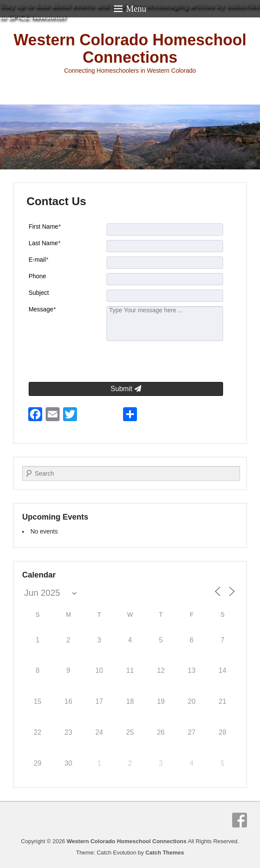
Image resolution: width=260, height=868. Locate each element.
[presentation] (158, 363)
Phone (37, 276)
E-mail (38, 260)
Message (42, 309)
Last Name (45, 243)
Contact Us (56, 201)
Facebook (240, 820)
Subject (39, 293)
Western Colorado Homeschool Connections (130, 49)
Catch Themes (165, 853)
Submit (126, 389)
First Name (45, 226)
